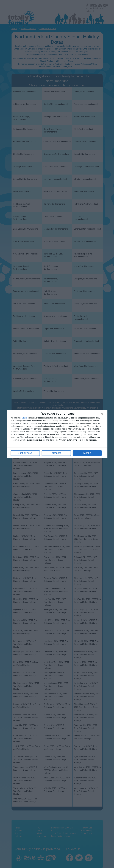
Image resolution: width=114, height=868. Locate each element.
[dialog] (57, 434)
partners (24, 418)
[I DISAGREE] (103, 415)
